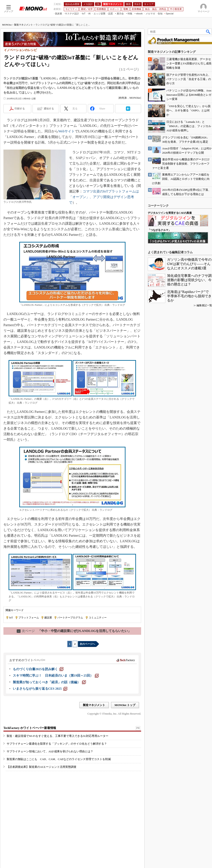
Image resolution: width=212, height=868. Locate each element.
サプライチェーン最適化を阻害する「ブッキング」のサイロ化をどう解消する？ (57, 744)
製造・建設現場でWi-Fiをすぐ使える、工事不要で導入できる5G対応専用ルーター (57, 736)
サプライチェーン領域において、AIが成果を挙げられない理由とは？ (50, 751)
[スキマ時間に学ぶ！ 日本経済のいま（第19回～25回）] (56, 676)
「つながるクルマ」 (159, 230)
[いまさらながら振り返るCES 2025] (40, 689)
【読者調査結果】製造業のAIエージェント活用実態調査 (42, 767)
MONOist (7, 25)
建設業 (48, 618)
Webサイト (66, 131)
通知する (49, 109)
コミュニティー (98, 618)
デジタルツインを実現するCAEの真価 (170, 213)
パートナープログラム (70, 618)
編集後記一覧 (204, 305)
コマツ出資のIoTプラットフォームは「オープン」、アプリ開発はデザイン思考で (104, 197)
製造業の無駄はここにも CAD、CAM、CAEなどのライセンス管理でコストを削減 (59, 759)
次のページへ (87, 644)
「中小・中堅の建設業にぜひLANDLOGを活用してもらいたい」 (74, 631)
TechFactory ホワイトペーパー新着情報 (30, 728)
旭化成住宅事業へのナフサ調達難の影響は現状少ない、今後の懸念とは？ (189, 280)
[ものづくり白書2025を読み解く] (38, 669)
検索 (208, 32)
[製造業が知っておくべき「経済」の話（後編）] (49, 682)
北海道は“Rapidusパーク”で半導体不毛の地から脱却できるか (189, 296)
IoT (11, 618)
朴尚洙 (123, 98)
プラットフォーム (29, 618)
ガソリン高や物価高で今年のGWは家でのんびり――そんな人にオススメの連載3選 (189, 264)
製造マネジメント (24, 25)
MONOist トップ (125, 705)
